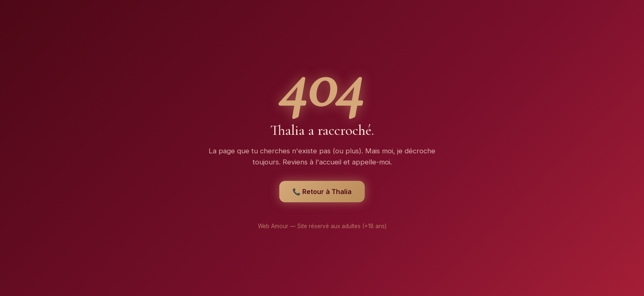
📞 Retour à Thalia (322, 192)
